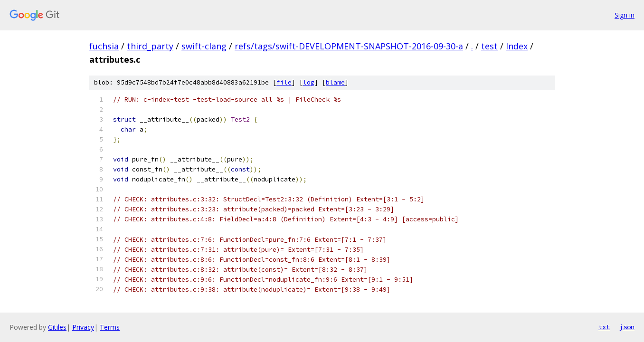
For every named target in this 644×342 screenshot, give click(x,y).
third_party (150, 46)
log (309, 82)
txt (604, 327)
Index (517, 46)
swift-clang (204, 46)
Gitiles (57, 327)
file (284, 82)
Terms (110, 327)
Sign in (625, 15)
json (627, 327)
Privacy (83, 327)
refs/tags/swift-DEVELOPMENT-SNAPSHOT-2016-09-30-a (349, 46)
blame (335, 82)
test (489, 46)
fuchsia (104, 46)
